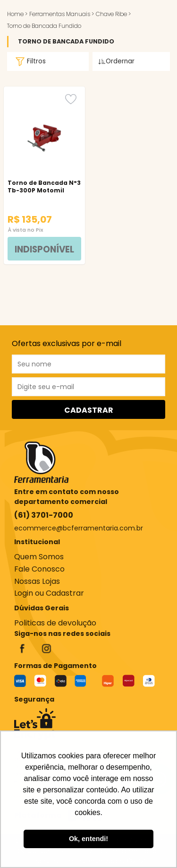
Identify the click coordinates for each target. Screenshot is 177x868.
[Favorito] (71, 99)
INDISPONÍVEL (44, 249)
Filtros (29, 61)
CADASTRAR (89, 410)
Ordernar (116, 61)
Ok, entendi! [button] (88, 839)
